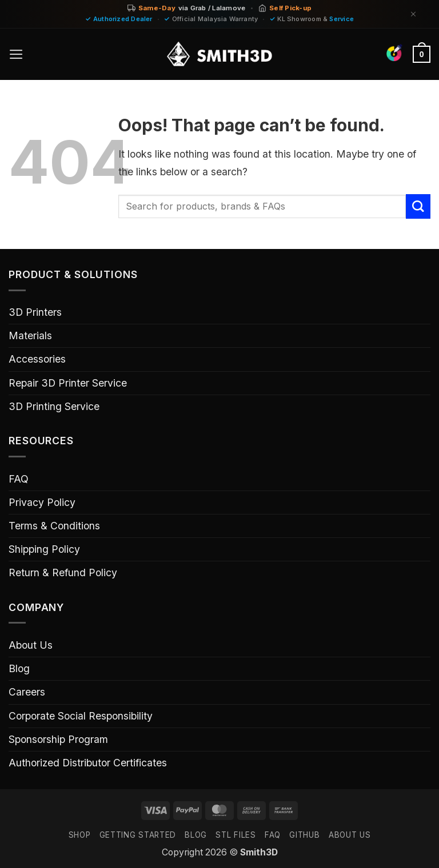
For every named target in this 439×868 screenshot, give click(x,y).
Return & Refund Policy (63, 572)
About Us (31, 645)
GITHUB (304, 835)
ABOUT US (350, 835)
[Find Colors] (394, 53)
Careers (27, 692)
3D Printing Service (54, 406)
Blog (19, 668)
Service (342, 19)
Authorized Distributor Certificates (88, 763)
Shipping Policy (44, 549)
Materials (30, 335)
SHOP (80, 835)
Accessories (37, 359)
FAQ (19, 479)
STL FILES (236, 835)
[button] (16, 54)
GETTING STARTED (138, 835)
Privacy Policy (42, 502)
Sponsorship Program (58, 739)
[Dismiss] (413, 14)
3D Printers (35, 312)
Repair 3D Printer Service (68, 383)
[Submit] (418, 206)
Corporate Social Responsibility (81, 716)
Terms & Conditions (54, 526)
